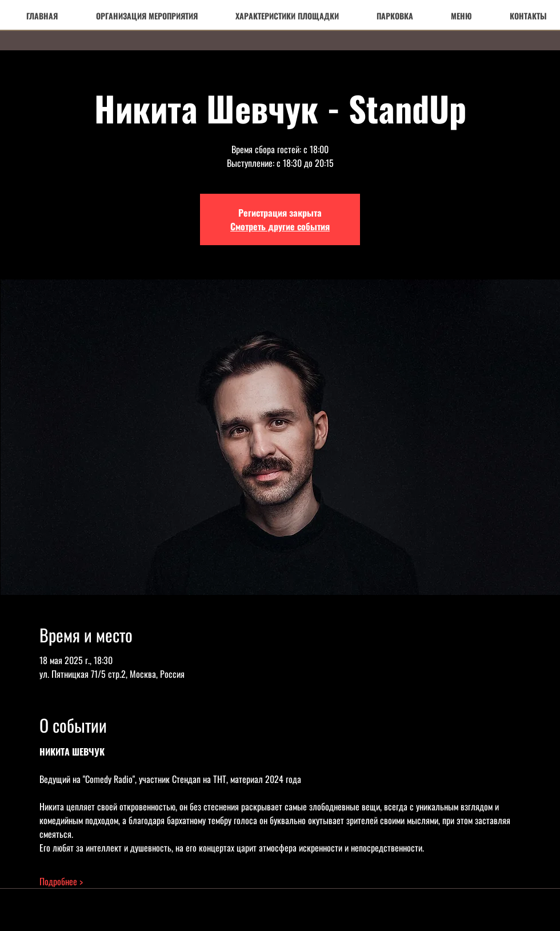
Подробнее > (61, 881)
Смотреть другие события (280, 226)
